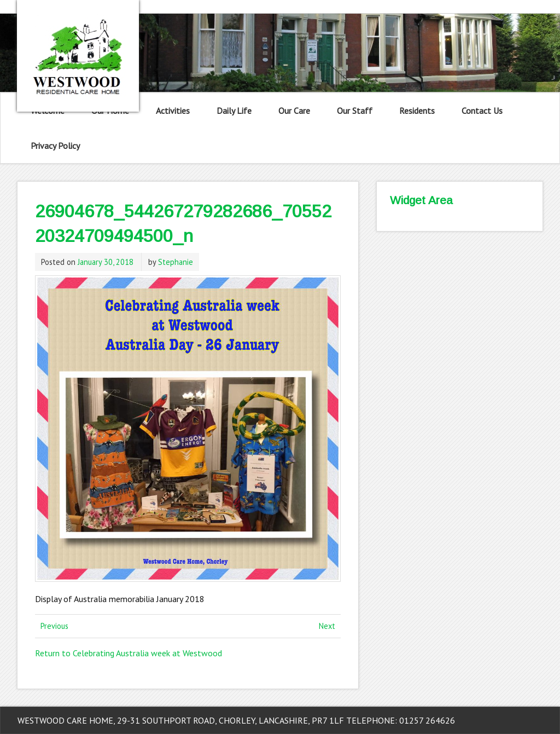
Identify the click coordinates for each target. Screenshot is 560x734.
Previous (54, 626)
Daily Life (234, 111)
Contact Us (482, 111)
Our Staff (355, 111)
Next (327, 626)
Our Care (294, 111)
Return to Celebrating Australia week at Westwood (129, 653)
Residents (417, 111)
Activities (173, 111)
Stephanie (176, 262)
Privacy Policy (55, 146)
